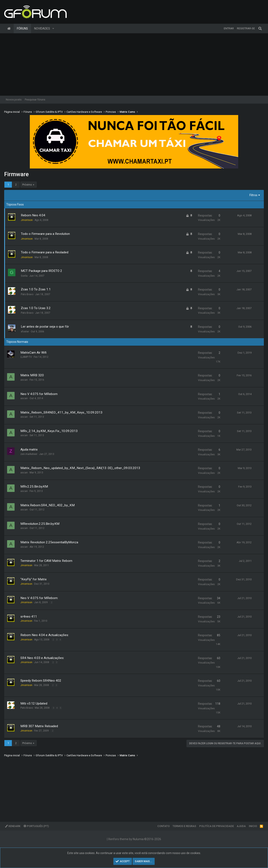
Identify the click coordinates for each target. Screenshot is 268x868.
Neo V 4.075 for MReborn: (39, 598)
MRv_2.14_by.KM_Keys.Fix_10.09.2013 (49, 431)
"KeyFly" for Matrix (34, 579)
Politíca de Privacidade (217, 826)
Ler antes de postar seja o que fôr (45, 327)
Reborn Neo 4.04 (33, 215)
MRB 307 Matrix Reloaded (39, 726)
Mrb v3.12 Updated (34, 703)
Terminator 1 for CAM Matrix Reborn (46, 561)
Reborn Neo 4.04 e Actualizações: (45, 635)
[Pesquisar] (260, 28)
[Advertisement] (134, 64)
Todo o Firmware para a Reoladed (45, 252)
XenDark (13, 826)
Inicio (253, 826)
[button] (53, 28)
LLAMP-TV (26, 357)
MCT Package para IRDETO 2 (41, 271)
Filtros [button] (253, 195)
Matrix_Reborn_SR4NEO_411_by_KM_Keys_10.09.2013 (61, 412)
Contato (163, 826)
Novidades (42, 28)
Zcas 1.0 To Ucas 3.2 (36, 308)
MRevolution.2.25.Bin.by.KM (40, 524)
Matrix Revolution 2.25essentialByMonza (49, 542)
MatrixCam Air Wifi (33, 353)
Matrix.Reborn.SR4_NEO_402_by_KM (48, 505)
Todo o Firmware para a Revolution (45, 234)
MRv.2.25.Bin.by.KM (34, 487)
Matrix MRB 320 (32, 375)
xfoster (25, 332)
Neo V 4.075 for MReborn (39, 394)
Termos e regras (184, 826)
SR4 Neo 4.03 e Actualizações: (42, 658)
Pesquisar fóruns (35, 100)
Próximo (27, 185)
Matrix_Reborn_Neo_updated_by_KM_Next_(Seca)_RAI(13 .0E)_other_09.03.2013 (80, 468)
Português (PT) (36, 826)
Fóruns (22, 28)
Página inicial (9, 28)
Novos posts (14, 100)
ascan (24, 380)
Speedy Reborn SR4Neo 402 (41, 681)
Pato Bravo (27, 294)
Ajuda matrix (29, 449)
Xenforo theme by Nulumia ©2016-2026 (135, 839)
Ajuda (241, 826)
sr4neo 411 (29, 617)
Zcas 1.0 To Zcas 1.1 (36, 289)
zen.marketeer (29, 454)
